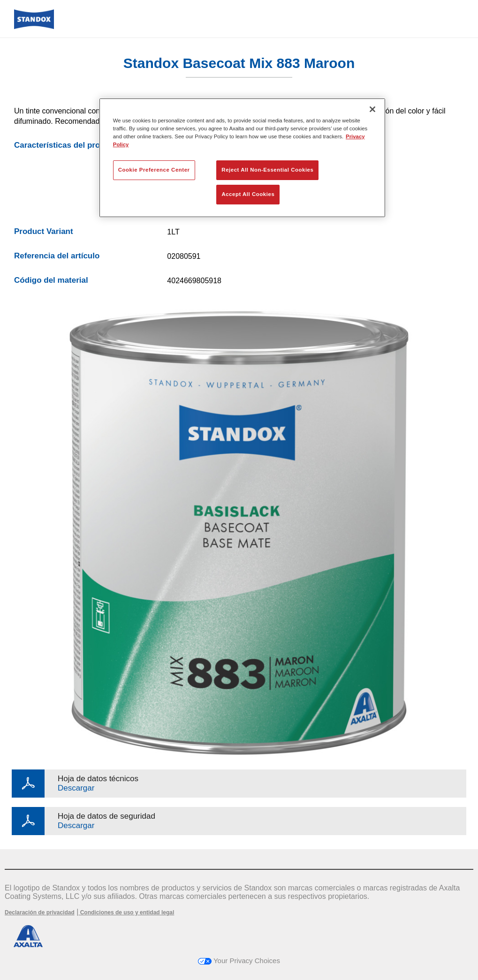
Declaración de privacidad (40, 912)
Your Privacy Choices (239, 961)
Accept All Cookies (248, 194)
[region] (242, 158)
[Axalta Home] (34, 26)
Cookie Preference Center (154, 170)
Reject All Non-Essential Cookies (267, 170)
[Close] (372, 109)
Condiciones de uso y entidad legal (126, 912)
